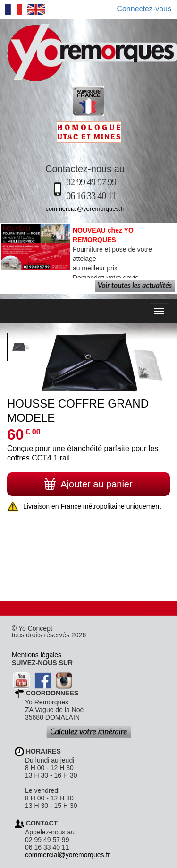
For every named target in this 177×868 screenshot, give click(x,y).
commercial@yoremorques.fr (85, 209)
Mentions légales (37, 655)
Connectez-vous (144, 9)
